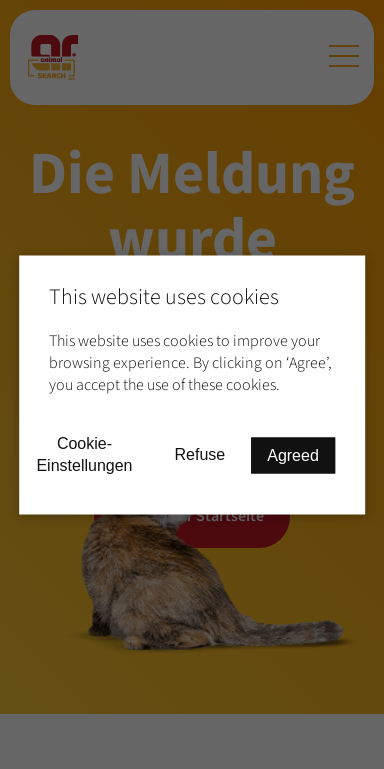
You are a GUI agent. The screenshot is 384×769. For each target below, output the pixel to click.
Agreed (293, 454)
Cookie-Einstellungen (84, 453)
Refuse (200, 454)
